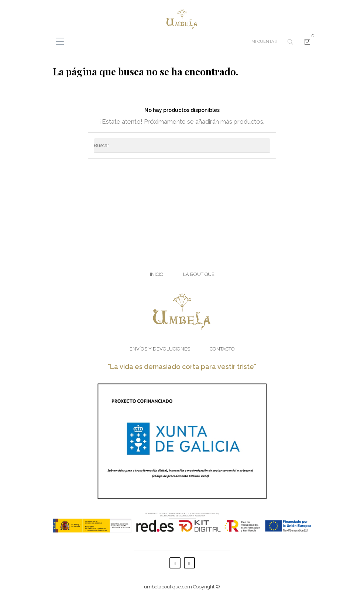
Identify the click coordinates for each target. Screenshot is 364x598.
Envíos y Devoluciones (160, 349)
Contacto (222, 349)
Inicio (157, 274)
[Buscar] (182, 146)
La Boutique (199, 274)
